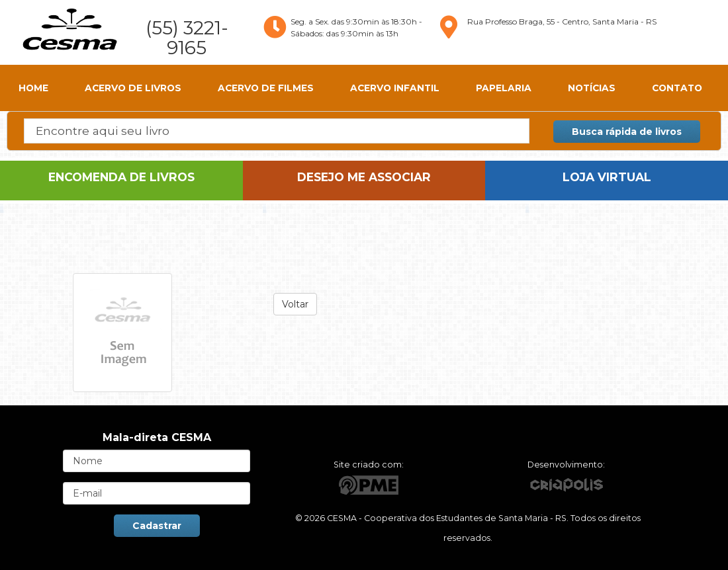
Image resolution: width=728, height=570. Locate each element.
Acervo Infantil (395, 88)
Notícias (592, 88)
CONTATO (677, 88)
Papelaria (504, 88)
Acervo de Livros (133, 88)
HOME (33, 88)
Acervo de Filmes (266, 88)
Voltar (295, 304)
